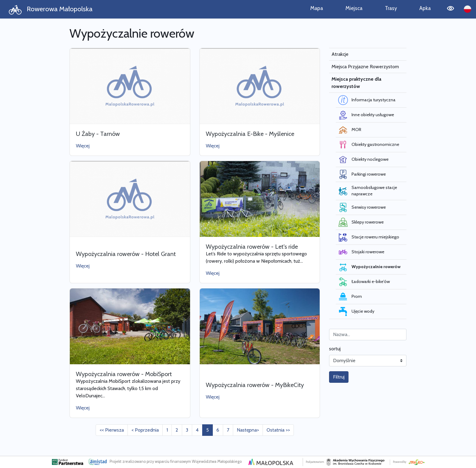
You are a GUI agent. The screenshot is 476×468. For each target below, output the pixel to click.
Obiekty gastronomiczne (369, 145)
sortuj (335, 349)
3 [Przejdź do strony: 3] (187, 430)
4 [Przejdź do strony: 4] (197, 430)
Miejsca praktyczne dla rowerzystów (356, 83)
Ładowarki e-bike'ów (364, 282)
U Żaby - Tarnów (98, 134)
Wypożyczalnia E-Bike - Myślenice (250, 134)
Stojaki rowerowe (361, 252)
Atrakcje (340, 54)
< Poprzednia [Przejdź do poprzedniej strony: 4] (145, 430)
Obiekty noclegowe (363, 160)
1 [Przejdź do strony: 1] (167, 430)
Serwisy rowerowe (362, 207)
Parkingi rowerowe (362, 174)
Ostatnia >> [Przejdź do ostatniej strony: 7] (278, 430)
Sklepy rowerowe (361, 222)
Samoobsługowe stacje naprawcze (368, 191)
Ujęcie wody (356, 311)
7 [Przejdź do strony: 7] (228, 430)
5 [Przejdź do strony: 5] (207, 430)
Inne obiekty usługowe (366, 115)
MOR (350, 130)
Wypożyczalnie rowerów (369, 267)
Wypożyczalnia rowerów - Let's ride (252, 247)
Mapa (317, 8)
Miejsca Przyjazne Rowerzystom (365, 67)
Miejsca (354, 8)
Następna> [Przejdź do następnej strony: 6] (248, 430)
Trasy (391, 8)
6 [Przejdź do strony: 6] (218, 430)
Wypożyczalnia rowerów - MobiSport (124, 374)
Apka (425, 8)
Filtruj (339, 377)
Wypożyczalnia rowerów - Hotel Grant (126, 254)
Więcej (83, 146)
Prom (350, 297)
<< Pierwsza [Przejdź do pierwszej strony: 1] (112, 430)
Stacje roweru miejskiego (369, 237)
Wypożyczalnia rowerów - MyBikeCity (255, 385)
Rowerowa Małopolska (51, 10)
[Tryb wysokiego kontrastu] (450, 9)
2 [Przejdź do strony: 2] (177, 430)
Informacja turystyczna (367, 100)
